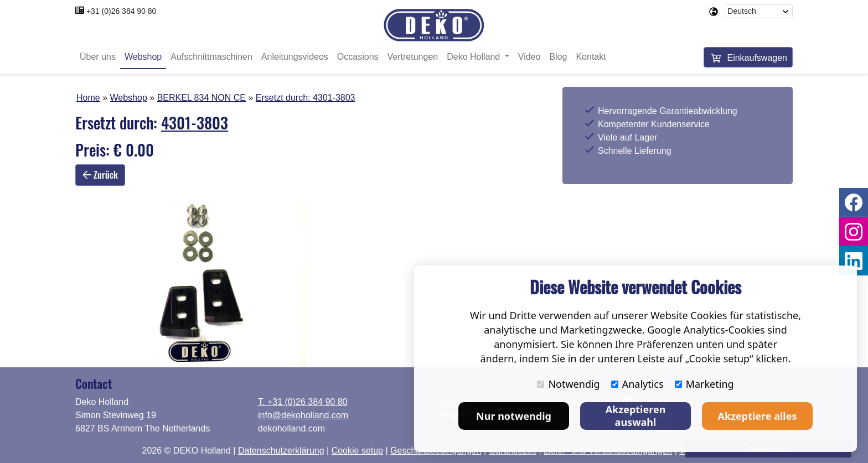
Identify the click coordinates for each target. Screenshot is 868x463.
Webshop (143, 57)
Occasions (358, 57)
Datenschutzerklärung (281, 451)
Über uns (98, 57)
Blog (558, 57)
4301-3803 (334, 98)
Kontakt (591, 57)
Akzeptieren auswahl (636, 416)
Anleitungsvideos (295, 57)
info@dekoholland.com (303, 415)
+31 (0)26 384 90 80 (122, 11)
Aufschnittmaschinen (211, 57)
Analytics (637, 384)
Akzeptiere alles (758, 416)
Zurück (100, 175)
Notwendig (568, 384)
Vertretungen (413, 57)
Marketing (704, 384)
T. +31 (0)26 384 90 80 (303, 402)
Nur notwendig (514, 416)
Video (529, 57)
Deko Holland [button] (475, 57)
